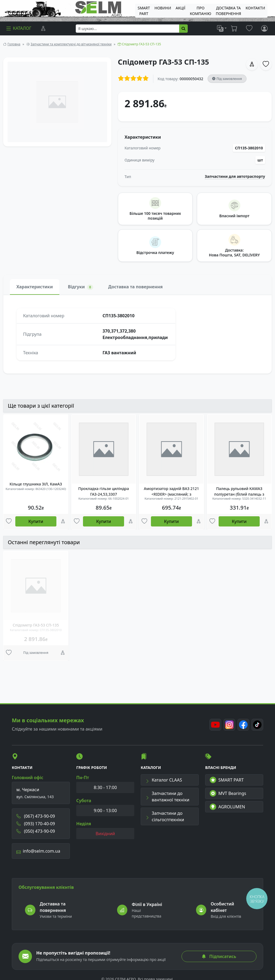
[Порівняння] (43, 28)
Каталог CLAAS (164, 780)
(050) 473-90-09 (36, 831)
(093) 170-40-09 (36, 824)
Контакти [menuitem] (255, 8)
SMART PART (227, 780)
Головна (14, 44)
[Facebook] (243, 725)
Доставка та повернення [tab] (135, 287)
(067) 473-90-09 (36, 816)
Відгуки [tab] (81, 287)
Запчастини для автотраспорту (235, 176)
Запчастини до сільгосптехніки (165, 816)
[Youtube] (215, 725)
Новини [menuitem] (163, 8)
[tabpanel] (137, 334)
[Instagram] (229, 725)
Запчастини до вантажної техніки (167, 797)
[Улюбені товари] (9, 522)
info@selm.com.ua (38, 851)
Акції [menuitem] (180, 8)
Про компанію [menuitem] (200, 11)
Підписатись (219, 956)
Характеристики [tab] (35, 287)
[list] (222, 28)
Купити (36, 521)
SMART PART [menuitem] (144, 11)
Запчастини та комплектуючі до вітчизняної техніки (71, 44)
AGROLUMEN (227, 807)
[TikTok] (257, 725)
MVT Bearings (228, 793)
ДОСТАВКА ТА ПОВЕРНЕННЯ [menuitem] (228, 11)
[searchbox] (128, 29)
